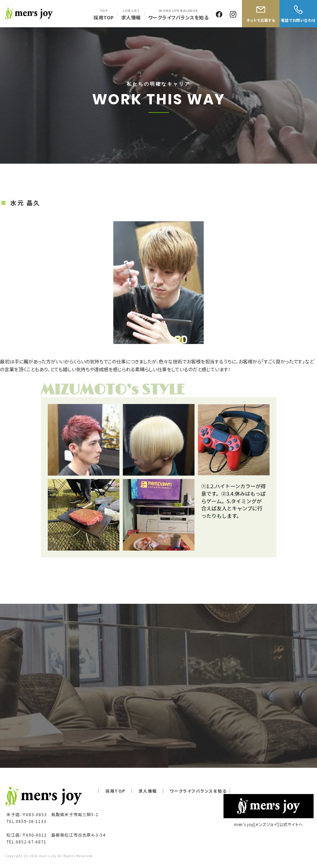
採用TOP (116, 791)
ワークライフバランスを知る (198, 791)
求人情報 (148, 791)
